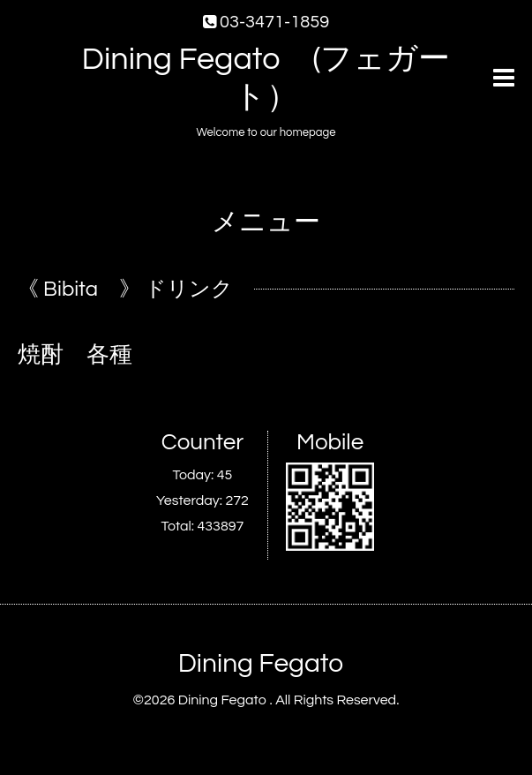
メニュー (266, 222)
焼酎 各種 (75, 355)
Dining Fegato (261, 663)
